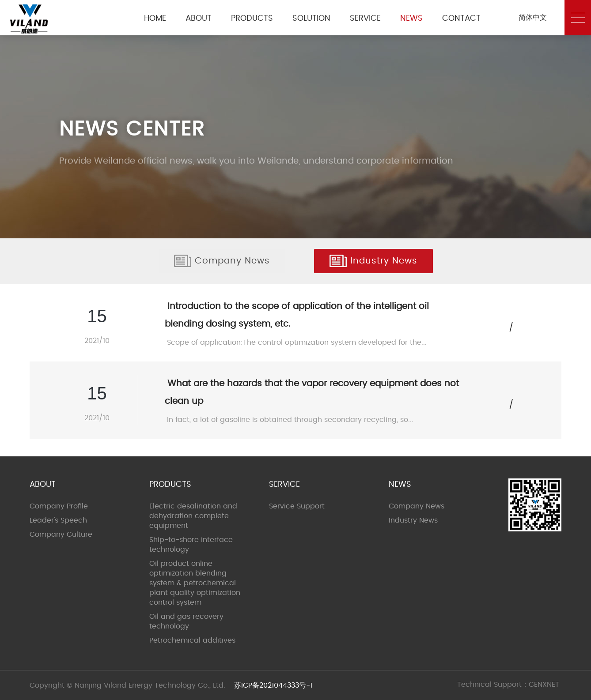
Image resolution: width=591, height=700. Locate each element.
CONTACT (461, 19)
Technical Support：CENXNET (508, 685)
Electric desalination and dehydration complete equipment (193, 516)
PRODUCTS (252, 19)
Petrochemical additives (192, 640)
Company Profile (59, 506)
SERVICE (365, 19)
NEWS (411, 19)
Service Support (297, 506)
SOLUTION (311, 19)
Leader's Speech (58, 520)
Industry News (373, 261)
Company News (222, 261)
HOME (155, 19)
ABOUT (199, 19)
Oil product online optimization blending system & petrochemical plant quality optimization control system (195, 583)
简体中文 (533, 18)
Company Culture (61, 534)
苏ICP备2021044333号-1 (273, 685)
